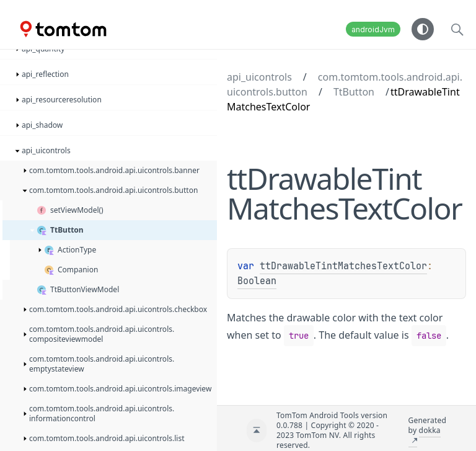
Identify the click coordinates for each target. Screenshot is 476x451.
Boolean (257, 281)
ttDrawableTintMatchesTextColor (343, 266)
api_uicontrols (259, 77)
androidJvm (373, 29)
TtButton (354, 92)
